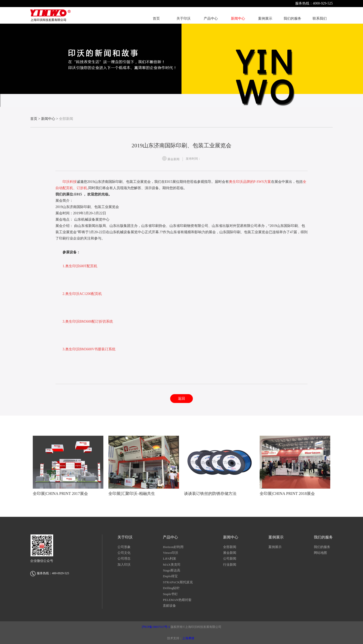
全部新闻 (230, 547)
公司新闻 (230, 558)
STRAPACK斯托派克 (178, 582)
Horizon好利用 (173, 547)
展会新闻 (230, 553)
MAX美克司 (172, 565)
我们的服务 (322, 547)
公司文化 (124, 553)
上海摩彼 (188, 638)
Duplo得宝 (170, 576)
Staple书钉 (170, 594)
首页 (34, 119)
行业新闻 (230, 565)
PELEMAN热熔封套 (177, 600)
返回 (181, 399)
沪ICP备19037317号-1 (156, 627)
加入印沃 (124, 565)
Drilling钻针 (171, 588)
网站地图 (320, 553)
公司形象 (124, 547)
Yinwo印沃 (171, 553)
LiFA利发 (170, 558)
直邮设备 (169, 606)
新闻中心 (48, 119)
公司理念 (124, 558)
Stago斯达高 (172, 570)
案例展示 (275, 547)
